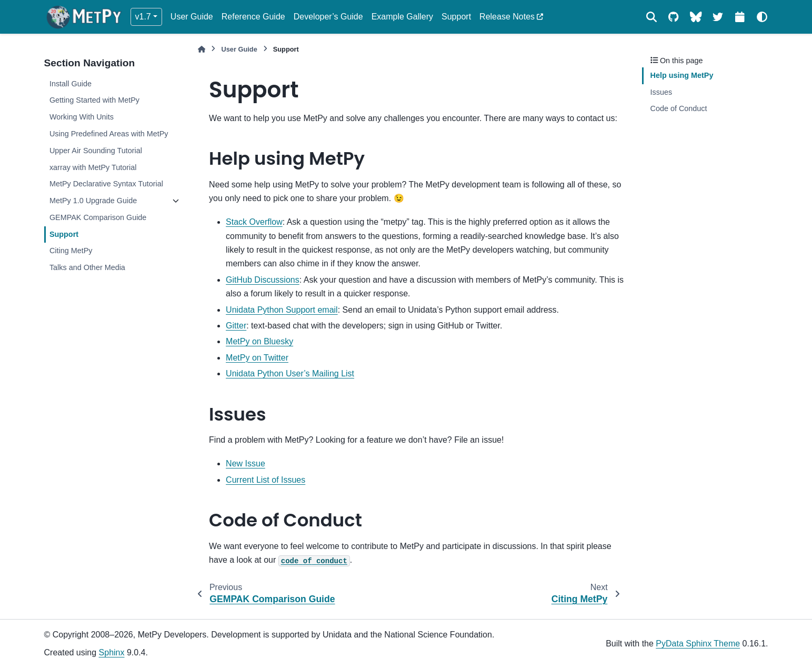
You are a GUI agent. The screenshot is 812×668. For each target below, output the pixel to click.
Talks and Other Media (87, 267)
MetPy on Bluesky (259, 341)
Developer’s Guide (328, 17)
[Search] (651, 17)
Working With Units (82, 117)
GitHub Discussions (263, 280)
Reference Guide (253, 17)
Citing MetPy (71, 251)
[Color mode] (762, 17)
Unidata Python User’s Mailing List (290, 373)
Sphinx (112, 652)
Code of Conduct (679, 108)
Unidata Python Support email (282, 310)
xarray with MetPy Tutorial (93, 167)
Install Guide (71, 84)
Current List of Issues (265, 480)
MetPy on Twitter (257, 358)
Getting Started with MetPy (94, 100)
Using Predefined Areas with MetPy (109, 134)
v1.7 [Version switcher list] (143, 17)
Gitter (236, 326)
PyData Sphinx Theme (698, 644)
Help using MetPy (682, 75)
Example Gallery (402, 17)
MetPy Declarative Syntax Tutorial (106, 184)
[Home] (202, 49)
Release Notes (507, 17)
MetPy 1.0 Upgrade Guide (93, 201)
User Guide (192, 17)
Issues (661, 92)
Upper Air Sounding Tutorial (96, 151)
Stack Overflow (254, 222)
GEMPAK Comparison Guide (98, 217)
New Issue (245, 463)
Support (456, 17)
